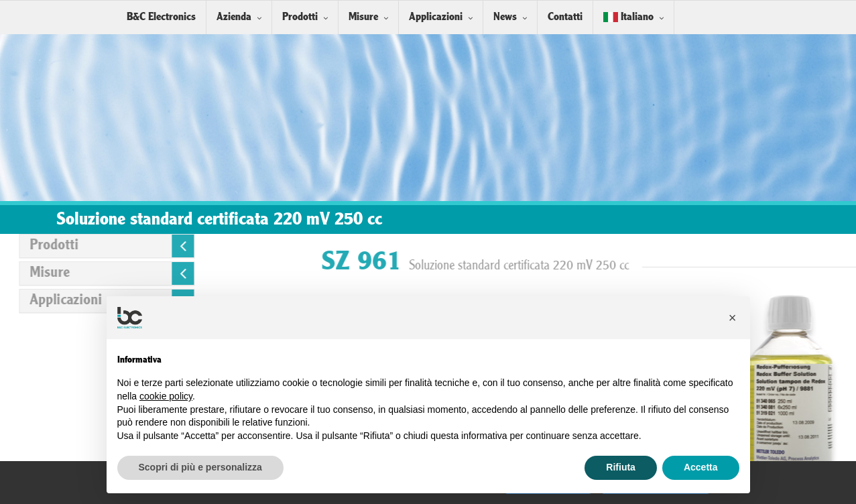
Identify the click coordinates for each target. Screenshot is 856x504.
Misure (363, 17)
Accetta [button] (701, 467)
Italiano (628, 17)
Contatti (565, 17)
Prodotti (300, 17)
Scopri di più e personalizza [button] (200, 467)
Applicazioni (436, 17)
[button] (733, 318)
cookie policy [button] (166, 396)
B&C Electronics (161, 17)
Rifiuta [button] (621, 467)
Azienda (234, 17)
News (505, 17)
